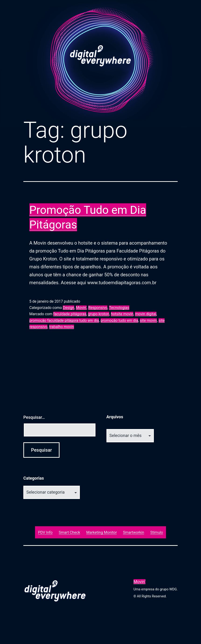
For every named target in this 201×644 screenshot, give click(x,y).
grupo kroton (99, 314)
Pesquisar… (34, 417)
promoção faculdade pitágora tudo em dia (64, 320)
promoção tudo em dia (119, 320)
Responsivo (98, 308)
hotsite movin (122, 314)
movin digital (146, 314)
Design (69, 308)
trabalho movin (62, 327)
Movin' (81, 308)
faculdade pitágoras (70, 314)
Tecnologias (119, 308)
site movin (148, 320)
